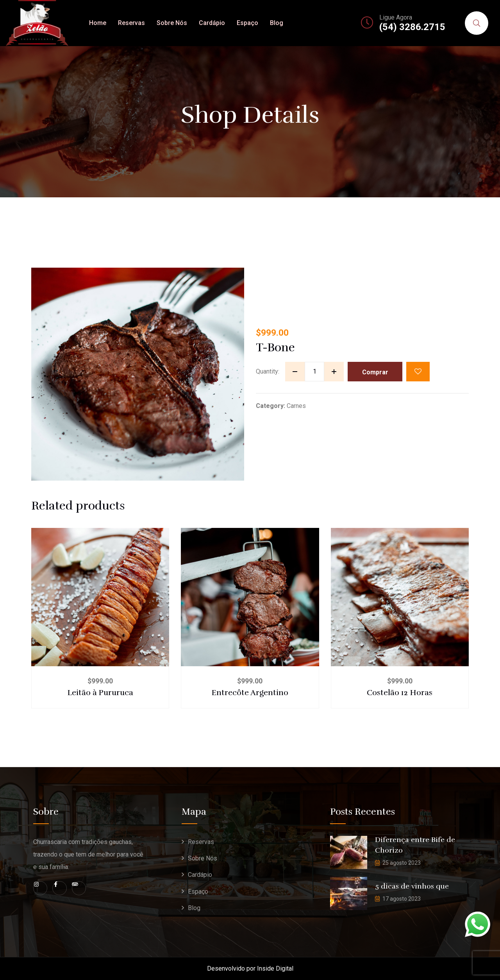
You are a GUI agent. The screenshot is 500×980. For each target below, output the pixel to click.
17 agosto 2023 (402, 899)
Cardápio (212, 23)
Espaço (247, 23)
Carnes (296, 406)
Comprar (375, 372)
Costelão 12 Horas (400, 693)
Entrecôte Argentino (250, 693)
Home (98, 23)
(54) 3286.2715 (412, 27)
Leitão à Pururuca (100, 693)
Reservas (131, 23)
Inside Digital (275, 968)
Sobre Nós (172, 23)
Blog (277, 23)
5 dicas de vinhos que (412, 886)
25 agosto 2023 (402, 863)
